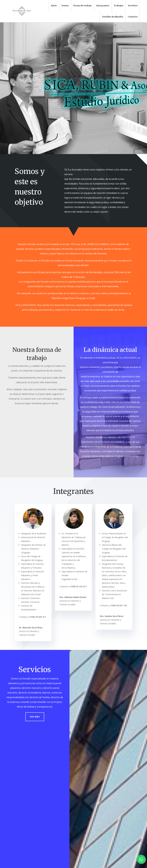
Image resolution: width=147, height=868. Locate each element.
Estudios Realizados (113, 17)
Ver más (35, 717)
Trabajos (119, 6)
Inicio (54, 6)
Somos (65, 6)
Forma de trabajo (82, 6)
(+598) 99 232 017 (78, 586)
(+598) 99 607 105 (118, 605)
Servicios (133, 6)
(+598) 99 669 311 (38, 617)
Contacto (133, 17)
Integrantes (103, 6)
